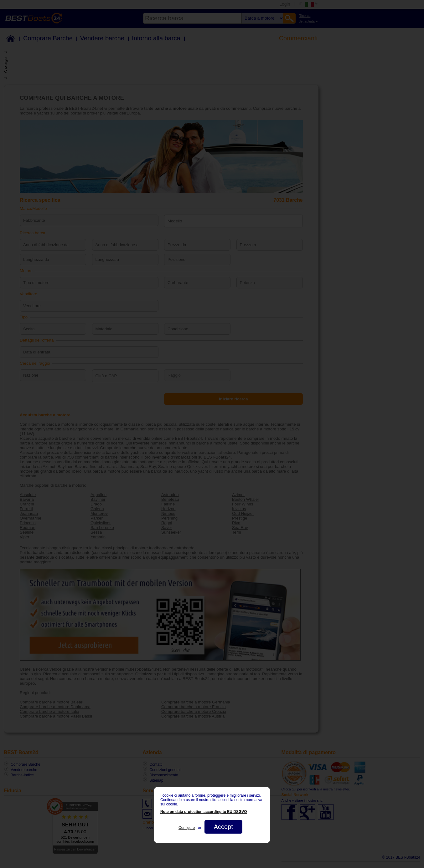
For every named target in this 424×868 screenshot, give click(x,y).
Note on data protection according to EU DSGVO (204, 812)
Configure (187, 828)
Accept (223, 827)
